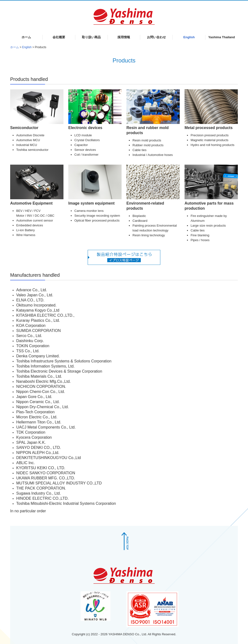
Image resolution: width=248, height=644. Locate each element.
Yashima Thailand (222, 37)
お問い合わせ (156, 37)
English (189, 37)
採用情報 (124, 37)
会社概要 (59, 37)
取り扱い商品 (91, 37)
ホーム (26, 37)
